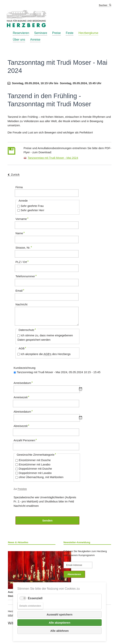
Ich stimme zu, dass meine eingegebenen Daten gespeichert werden (45, 337)
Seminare (41, 33)
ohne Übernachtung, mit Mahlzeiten (41, 477)
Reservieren (21, 33)
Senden (47, 520)
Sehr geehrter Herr (33, 210)
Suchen (110, 5)
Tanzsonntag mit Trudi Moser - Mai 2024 (53, 158)
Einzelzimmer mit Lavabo (35, 464)
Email (21, 290)
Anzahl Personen (25, 440)
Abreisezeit (21, 425)
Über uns (19, 40)
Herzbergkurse (88, 33)
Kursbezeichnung (25, 368)
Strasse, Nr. (24, 247)
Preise (56, 33)
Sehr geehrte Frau (32, 206)
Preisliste (22, 489)
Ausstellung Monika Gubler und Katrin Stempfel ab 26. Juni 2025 (32, 574)
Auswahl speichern (59, 614)
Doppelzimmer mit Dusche (35, 469)
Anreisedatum (23, 382)
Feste (70, 33)
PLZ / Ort (22, 261)
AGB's (48, 354)
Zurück (15, 174)
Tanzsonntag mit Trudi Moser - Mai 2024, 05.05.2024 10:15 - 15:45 (59, 372)
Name (21, 233)
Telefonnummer (26, 276)
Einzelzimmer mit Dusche (35, 460)
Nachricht (21, 304)
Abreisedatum (23, 411)
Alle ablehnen (60, 631)
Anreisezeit (21, 397)
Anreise (35, 40)
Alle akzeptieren (59, 623)
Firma (19, 187)
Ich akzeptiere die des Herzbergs (46, 354)
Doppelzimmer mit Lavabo (35, 473)
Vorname (22, 218)
